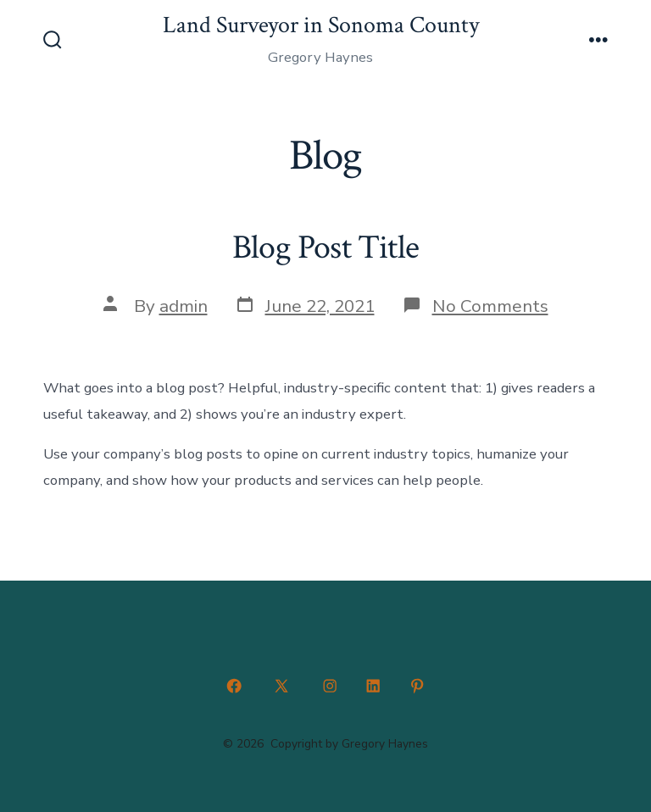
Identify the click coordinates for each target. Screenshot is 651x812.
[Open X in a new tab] (282, 686)
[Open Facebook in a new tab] (234, 686)
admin (184, 306)
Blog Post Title (325, 247)
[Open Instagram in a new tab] (330, 686)
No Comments (490, 306)
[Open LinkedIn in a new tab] (374, 686)
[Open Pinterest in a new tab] (417, 686)
